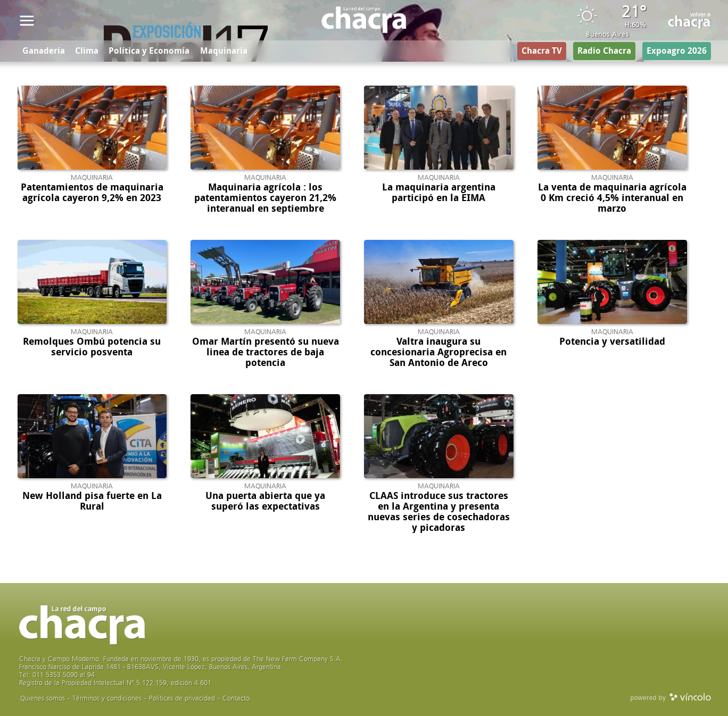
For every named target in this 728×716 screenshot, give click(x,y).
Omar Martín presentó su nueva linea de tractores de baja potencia (266, 352)
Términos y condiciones (107, 698)
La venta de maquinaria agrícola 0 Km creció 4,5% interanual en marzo (612, 198)
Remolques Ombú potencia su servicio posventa (92, 347)
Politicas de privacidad (182, 698)
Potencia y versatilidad (612, 342)
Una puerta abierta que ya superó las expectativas (265, 501)
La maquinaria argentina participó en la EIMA (439, 193)
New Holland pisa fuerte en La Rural (92, 501)
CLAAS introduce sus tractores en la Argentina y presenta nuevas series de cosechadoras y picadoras (439, 511)
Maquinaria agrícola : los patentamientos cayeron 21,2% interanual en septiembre (265, 198)
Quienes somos (43, 698)
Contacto (236, 698)
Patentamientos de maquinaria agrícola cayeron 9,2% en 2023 (92, 193)
